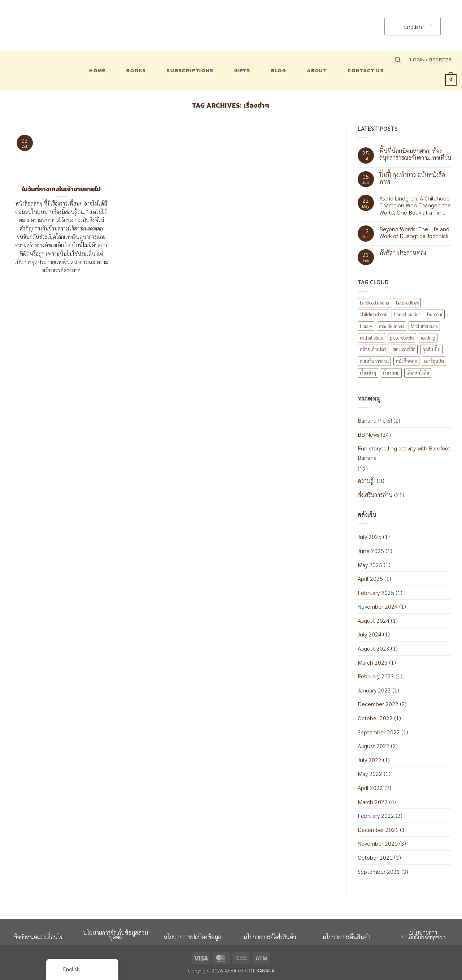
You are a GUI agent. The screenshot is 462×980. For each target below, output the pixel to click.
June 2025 (371, 551)
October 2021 (375, 857)
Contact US (366, 70)
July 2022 (370, 760)
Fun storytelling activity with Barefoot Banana (404, 453)
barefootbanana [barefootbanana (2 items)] (374, 303)
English (408, 27)
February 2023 (376, 676)
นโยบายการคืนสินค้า (346, 937)
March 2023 (373, 662)
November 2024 (378, 606)
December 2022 (378, 704)
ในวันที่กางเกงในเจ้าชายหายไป (61, 189)
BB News (369, 434)
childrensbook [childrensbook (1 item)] (373, 314)
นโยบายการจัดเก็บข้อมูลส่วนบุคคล (116, 935)
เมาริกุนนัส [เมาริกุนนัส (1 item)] (434, 361)
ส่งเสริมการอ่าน (375, 495)
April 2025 (370, 578)
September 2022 (379, 732)
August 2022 (374, 746)
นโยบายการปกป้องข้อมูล (192, 937)
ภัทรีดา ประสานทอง (403, 253)
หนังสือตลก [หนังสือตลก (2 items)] (406, 361)
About (317, 70)
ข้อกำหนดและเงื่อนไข (38, 937)
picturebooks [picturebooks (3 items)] (402, 338)
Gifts (242, 70)
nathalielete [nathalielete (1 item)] (371, 338)
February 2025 (376, 593)
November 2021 (378, 843)
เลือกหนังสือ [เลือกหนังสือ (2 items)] (418, 373)
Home (97, 70)
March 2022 (373, 802)
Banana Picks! (375, 420)
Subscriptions (190, 70)
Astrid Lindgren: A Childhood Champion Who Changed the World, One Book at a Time (415, 205)
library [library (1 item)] (366, 326)
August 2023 (374, 648)
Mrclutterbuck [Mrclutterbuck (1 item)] (424, 326)
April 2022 (370, 788)
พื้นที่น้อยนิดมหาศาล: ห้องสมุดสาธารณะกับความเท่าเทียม (415, 154)
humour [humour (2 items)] (435, 314)
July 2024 (370, 634)
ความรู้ (365, 481)
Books (136, 70)
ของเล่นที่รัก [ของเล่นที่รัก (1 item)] (404, 349)
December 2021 (378, 830)
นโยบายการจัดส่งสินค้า (270, 937)
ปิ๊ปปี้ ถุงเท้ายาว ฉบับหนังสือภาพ (412, 178)
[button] (398, 60)
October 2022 (375, 718)
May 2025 (370, 565)
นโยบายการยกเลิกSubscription (424, 935)
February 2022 (376, 815)
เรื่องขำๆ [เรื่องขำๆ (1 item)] (368, 373)
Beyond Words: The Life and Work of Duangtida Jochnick (414, 232)
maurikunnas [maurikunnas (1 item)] (391, 326)
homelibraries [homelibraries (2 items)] (407, 314)
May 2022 (370, 774)
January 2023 (374, 690)
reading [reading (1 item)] (428, 338)
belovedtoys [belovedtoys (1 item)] (407, 303)
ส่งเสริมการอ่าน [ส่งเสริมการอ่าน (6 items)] (374, 361)
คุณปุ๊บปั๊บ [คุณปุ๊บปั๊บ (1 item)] (431, 349)
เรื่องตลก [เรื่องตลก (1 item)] (391, 373)
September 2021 (379, 871)
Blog (279, 70)
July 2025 (370, 537)
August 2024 (374, 620)
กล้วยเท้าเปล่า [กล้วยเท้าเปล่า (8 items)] (373, 349)
